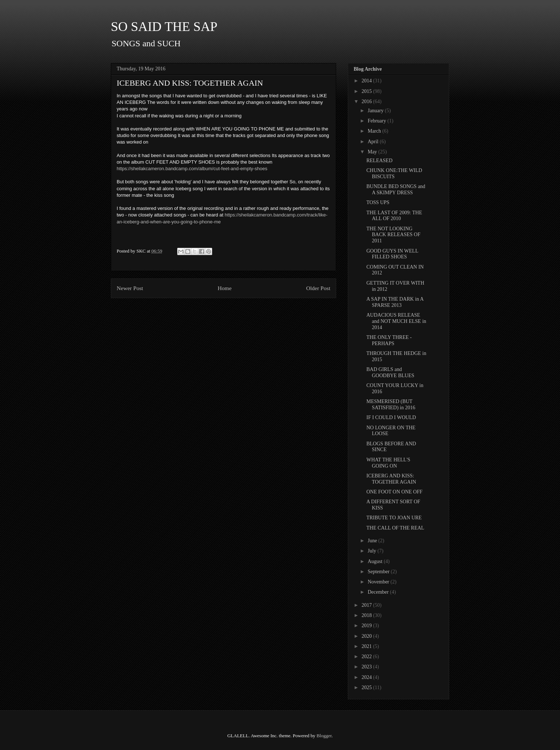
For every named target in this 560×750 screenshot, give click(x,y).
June (373, 541)
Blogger (324, 736)
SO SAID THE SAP (164, 27)
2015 (367, 91)
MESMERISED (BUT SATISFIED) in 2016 (391, 405)
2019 (367, 626)
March (375, 131)
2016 (367, 101)
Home (225, 288)
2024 (367, 677)
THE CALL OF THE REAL (395, 528)
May (373, 152)
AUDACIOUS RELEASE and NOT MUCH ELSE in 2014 (396, 321)
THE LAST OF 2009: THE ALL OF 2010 (394, 216)
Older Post (318, 288)
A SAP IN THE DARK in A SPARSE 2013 (395, 302)
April (374, 142)
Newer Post (130, 288)
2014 (367, 81)
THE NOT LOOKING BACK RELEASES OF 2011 (393, 235)
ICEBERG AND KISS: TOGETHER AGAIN (391, 479)
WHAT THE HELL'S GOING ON (388, 463)
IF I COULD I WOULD (391, 417)
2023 (367, 667)
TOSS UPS (378, 202)
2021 (367, 646)
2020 (367, 636)
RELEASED (380, 161)
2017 (367, 605)
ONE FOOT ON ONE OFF (394, 492)
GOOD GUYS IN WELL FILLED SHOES (392, 254)
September (379, 572)
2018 (367, 615)
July (372, 551)
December (379, 592)
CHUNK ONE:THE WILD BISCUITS (394, 173)
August (376, 561)
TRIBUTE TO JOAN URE (394, 518)
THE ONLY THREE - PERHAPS (389, 340)
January (376, 111)
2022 (367, 657)
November (379, 582)
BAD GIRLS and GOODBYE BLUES (390, 372)
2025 (367, 687)
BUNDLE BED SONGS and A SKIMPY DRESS (396, 190)
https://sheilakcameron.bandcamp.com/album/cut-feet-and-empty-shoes (192, 169)
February (377, 121)
